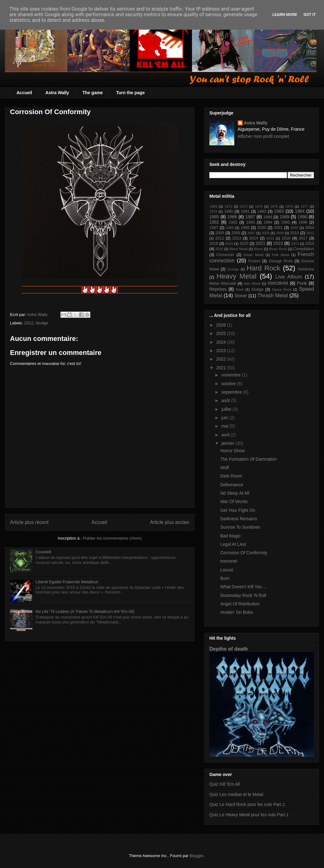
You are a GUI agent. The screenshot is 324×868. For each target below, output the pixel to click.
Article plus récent (29, 522)
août (226, 400)
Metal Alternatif (223, 284)
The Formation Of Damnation (248, 459)
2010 (295, 233)
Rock (240, 289)
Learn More (285, 15)
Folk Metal (281, 255)
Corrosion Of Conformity (244, 553)
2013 (237, 238)
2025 (219, 249)
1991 (214, 222)
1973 (243, 206)
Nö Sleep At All (235, 493)
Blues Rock (278, 249)
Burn (225, 578)
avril (226, 435)
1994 (268, 222)
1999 (245, 228)
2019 (229, 244)
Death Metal (254, 255)
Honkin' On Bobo (237, 612)
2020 (244, 244)
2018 (214, 244)
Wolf (225, 468)
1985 (214, 217)
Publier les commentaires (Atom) (112, 538)
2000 (262, 228)
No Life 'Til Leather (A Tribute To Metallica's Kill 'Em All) (85, 611)
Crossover (225, 255)
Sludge (42, 323)
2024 (310, 244)
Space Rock (282, 289)
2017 (303, 238)
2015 (270, 238)
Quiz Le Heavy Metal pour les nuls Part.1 (249, 815)
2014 (254, 238)
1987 (250, 217)
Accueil (24, 93)
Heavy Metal (236, 276)
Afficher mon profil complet (263, 136)
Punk (302, 283)
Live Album (288, 277)
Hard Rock (263, 268)
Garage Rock (281, 261)
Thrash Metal (273, 296)
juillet (227, 409)
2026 (222, 325)
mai (225, 426)
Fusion (254, 261)
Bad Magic (231, 536)
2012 (29, 323)
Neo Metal (252, 284)
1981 (245, 211)
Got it (310, 15)
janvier (228, 443)
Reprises (218, 289)
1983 (279, 211)
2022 (278, 243)
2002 (294, 228)
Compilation (304, 249)
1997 (214, 228)
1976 (289, 206)
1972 (229, 206)
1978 (213, 211)
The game (93, 93)
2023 (295, 244)
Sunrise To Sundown (240, 527)
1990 (302, 217)
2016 (286, 238)
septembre (232, 392)
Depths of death (229, 649)
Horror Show (233, 451)
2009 (280, 233)
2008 (266, 233)
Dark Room (231, 476)
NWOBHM (278, 283)
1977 (304, 206)
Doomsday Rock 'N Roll (243, 595)
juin (225, 418)
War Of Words (234, 502)
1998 (230, 228)
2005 (220, 233)
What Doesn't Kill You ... (243, 587)
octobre (229, 384)
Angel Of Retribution (240, 604)
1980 (229, 211)
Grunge (233, 269)
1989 (284, 217)
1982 (262, 211)
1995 (285, 222)
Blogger (197, 856)
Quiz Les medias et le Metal (236, 794)
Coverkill (43, 552)
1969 (213, 206)
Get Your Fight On (238, 510)
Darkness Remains (239, 519)
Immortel (229, 561)
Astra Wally (57, 93)
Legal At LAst (233, 544)
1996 (303, 222)
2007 (251, 233)
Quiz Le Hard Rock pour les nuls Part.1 (247, 804)
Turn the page (131, 93)
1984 (300, 211)
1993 (250, 222)
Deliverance (232, 485)
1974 (259, 206)
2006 (236, 233)
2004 (310, 228)
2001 (278, 228)
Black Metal (239, 249)
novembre (231, 375)
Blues (258, 249)
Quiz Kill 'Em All (225, 784)
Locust (227, 570)
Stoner (241, 296)
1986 (232, 217)
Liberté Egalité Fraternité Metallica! (67, 582)
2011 (310, 233)
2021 (260, 243)
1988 (268, 217)
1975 (274, 206)
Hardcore (306, 269)
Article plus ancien (170, 522)
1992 (233, 222)
